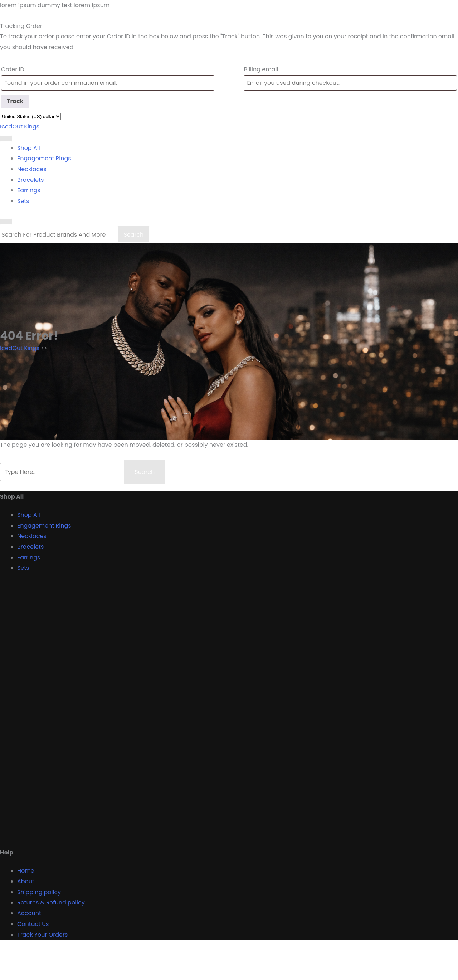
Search (133, 235)
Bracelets (30, 180)
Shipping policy (39, 892)
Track (15, 101)
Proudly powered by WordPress (44, 974)
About (26, 881)
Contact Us (33, 924)
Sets (23, 201)
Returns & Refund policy (51, 903)
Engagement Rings (44, 158)
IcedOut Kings (20, 127)
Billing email (261, 69)
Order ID (13, 69)
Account (29, 913)
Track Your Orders (42, 935)
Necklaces (32, 169)
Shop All (29, 148)
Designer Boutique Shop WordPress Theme (61, 954)
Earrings (29, 190)
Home (26, 871)
